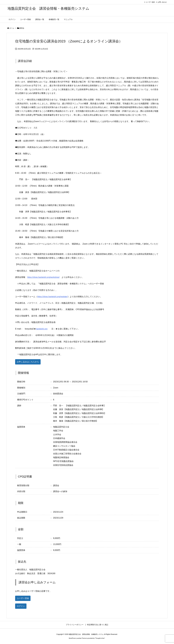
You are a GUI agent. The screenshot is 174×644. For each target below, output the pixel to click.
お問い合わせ (162, 2)
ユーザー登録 (23, 598)
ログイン (21, 606)
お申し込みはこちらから (28, 362)
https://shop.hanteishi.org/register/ (53, 297)
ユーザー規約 (150, 2)
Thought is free (100, 638)
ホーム (12, 28)
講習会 (22, 28)
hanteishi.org (42, 329)
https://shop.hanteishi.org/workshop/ (43, 277)
